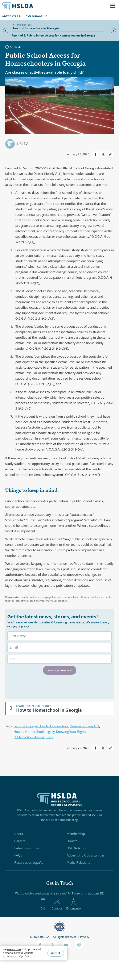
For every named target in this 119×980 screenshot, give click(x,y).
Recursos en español (29, 863)
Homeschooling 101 (85, 726)
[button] (95, 154)
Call (43, 904)
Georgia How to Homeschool (47, 726)
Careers (20, 841)
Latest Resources (27, 848)
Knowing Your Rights (71, 732)
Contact (57, 904)
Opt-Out (24, 956)
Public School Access (29, 737)
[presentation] (39, 686)
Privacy (85, 937)
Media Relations (78, 863)
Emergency (73, 904)
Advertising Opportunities (86, 855)
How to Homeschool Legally (34, 732)
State (50, 737)
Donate (72, 841)
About (19, 834)
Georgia (19, 726)
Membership (76, 834)
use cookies (14, 949)
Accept (56, 953)
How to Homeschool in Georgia (49, 710)
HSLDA (23, 144)
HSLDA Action (77, 848)
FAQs (18, 855)
